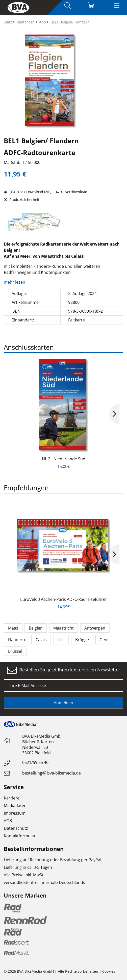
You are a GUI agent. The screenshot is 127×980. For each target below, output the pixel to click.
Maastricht (63, 628)
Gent (104, 640)
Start (8, 22)
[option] (34, 222)
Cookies (109, 971)
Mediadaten (15, 806)
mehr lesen (15, 282)
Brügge (82, 640)
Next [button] (114, 414)
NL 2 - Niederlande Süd (64, 459)
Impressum (15, 813)
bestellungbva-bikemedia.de (52, 773)
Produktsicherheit (22, 200)
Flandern (17, 640)
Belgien (36, 628)
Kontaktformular (20, 836)
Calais (41, 640)
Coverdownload (72, 192)
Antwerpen (95, 628)
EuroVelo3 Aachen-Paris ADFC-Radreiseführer (64, 599)
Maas (13, 628)
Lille (61, 640)
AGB (8, 821)
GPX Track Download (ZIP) (28, 192)
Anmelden (63, 703)
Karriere (12, 798)
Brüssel (15, 651)
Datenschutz (16, 828)
